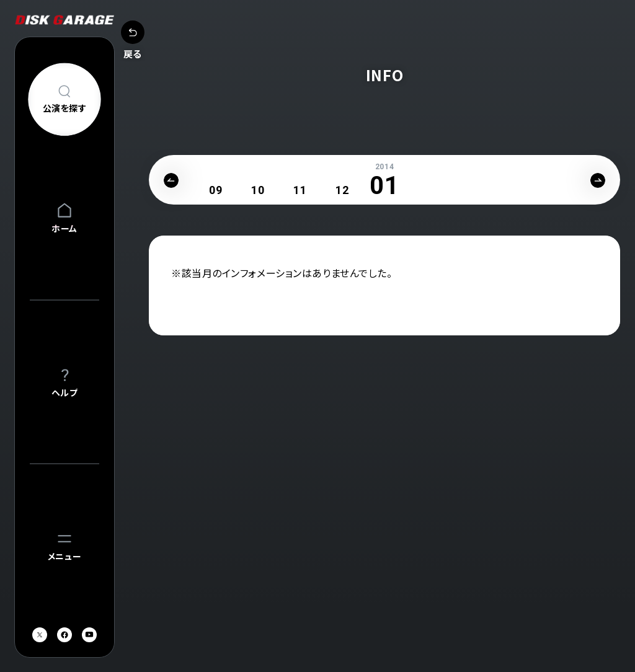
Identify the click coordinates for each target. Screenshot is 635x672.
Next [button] (598, 180)
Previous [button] (171, 180)
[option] (216, 190)
